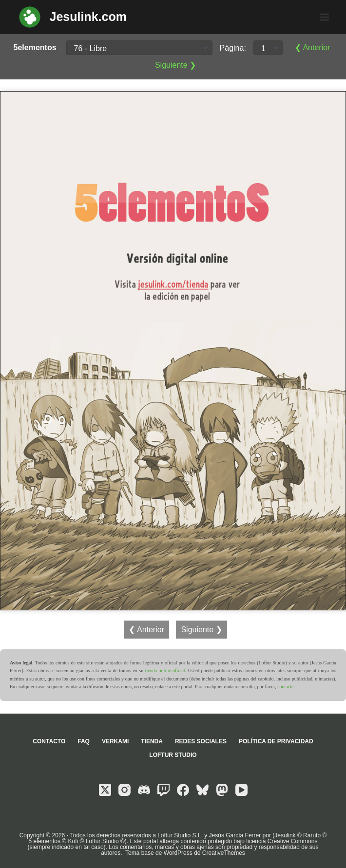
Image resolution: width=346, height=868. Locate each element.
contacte (285, 687)
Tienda (152, 741)
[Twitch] (163, 790)
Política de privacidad (276, 741)
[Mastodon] (222, 790)
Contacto (49, 741)
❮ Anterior (313, 47)
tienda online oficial (165, 670)
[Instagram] (125, 790)
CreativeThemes (224, 853)
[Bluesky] (202, 790)
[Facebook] (183, 790)
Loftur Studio (173, 755)
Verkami (115, 741)
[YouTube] (241, 790)
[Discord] (144, 790)
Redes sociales (201, 741)
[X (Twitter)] (105, 790)
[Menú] (325, 17)
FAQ (84, 741)
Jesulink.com (88, 17)
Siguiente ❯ (175, 65)
